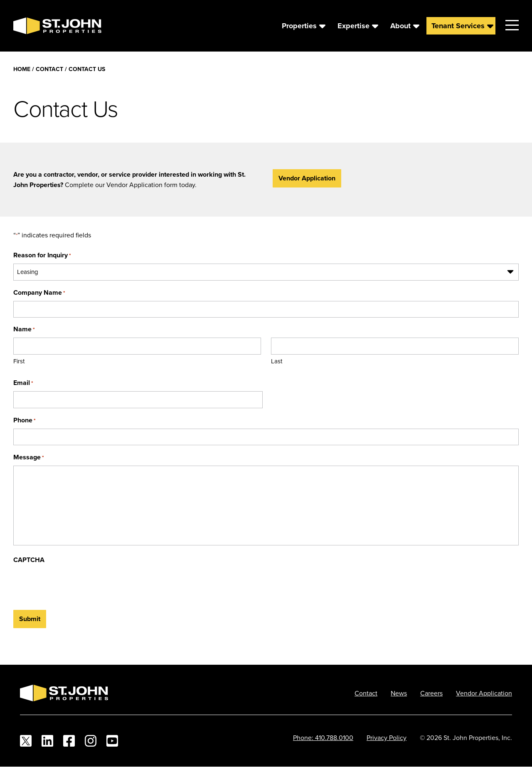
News (399, 693)
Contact (49, 69)
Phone (25, 420)
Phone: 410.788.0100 (323, 737)
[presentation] (76, 584)
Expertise (353, 26)
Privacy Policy (387, 737)
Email (23, 383)
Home (22, 69)
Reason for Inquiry (42, 255)
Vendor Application (307, 178)
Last (277, 361)
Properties (299, 26)
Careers (431, 693)
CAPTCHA (29, 560)
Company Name (39, 292)
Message (29, 457)
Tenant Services (458, 26)
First (19, 361)
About (400, 26)
